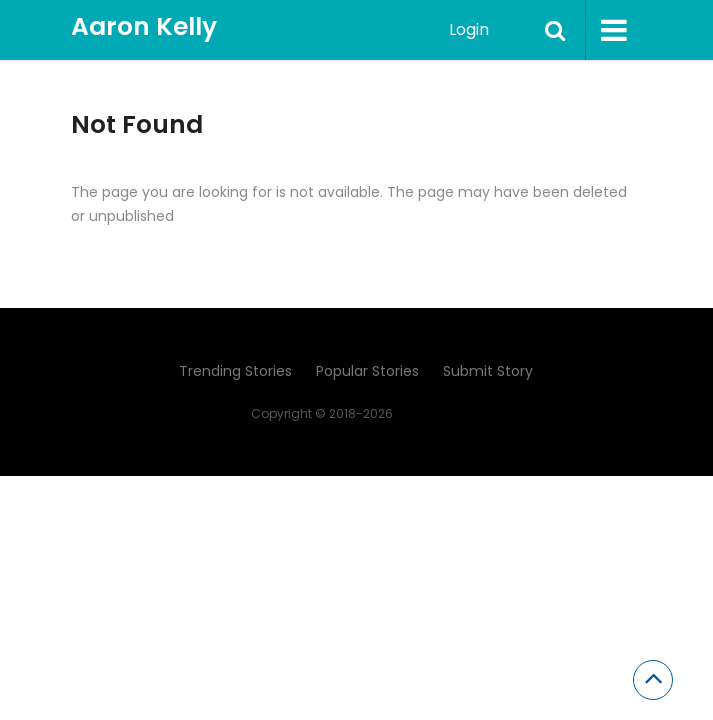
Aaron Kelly (144, 26)
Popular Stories (367, 371)
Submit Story (488, 371)
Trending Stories (235, 371)
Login (469, 29)
